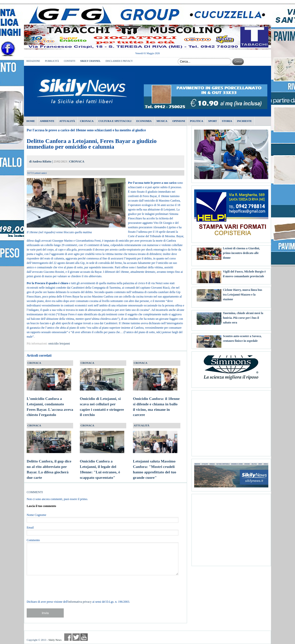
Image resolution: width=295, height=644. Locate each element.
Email (30, 528)
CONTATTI (69, 61)
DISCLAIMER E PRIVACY (119, 61)
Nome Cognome (36, 515)
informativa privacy (80, 602)
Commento (33, 540)
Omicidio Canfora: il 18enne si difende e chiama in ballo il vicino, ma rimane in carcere (156, 402)
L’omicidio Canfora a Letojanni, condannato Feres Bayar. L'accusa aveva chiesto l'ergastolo (50, 402)
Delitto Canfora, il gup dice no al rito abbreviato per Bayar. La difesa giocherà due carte (49, 464)
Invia (45, 613)
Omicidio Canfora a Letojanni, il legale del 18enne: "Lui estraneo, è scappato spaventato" (102, 464)
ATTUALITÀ (141, 425)
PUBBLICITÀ (52, 61)
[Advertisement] (231, 421)
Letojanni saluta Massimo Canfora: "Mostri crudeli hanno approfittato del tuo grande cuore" (155, 464)
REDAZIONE (33, 61)
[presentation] (64, 587)
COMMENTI (35, 492)
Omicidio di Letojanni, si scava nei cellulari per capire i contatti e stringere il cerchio (102, 402)
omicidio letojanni (59, 344)
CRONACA (77, 161)
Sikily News (55, 640)
